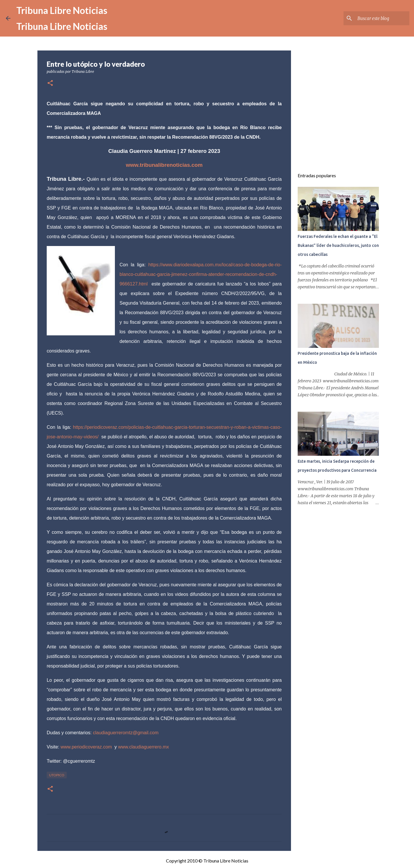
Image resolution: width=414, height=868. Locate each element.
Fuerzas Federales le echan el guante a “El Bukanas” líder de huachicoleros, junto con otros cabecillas (338, 245)
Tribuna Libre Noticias (62, 10)
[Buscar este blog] (379, 18)
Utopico (57, 775)
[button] (50, 83)
